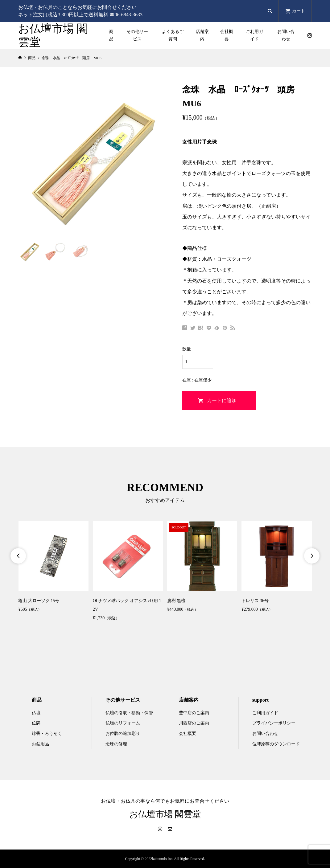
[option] (53, 567)
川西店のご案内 (194, 723)
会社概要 (227, 35)
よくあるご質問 (173, 35)
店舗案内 (202, 35)
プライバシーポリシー (274, 723)
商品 (111, 35)
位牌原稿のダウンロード (276, 744)
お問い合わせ (286, 35)
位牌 (36, 723)
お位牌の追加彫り (123, 734)
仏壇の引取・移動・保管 (129, 713)
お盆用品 (40, 744)
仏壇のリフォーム (123, 723)
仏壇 (36, 713)
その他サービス (137, 35)
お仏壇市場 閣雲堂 (165, 814)
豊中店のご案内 (194, 713)
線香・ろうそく (47, 734)
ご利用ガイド (254, 35)
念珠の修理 (116, 744)
